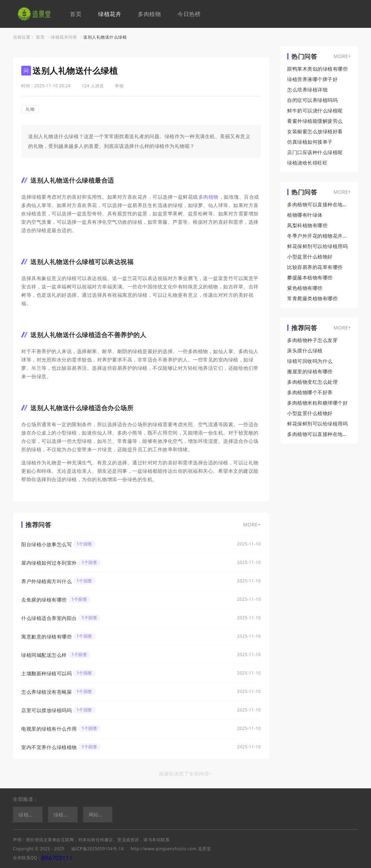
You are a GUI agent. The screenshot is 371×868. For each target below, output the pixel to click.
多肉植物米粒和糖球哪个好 (317, 403)
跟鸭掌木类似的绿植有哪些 (317, 69)
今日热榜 (189, 14)
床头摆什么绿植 (305, 351)
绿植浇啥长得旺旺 (307, 163)
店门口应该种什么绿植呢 (315, 152)
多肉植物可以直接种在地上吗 (319, 205)
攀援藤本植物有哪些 (310, 278)
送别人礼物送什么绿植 (105, 37)
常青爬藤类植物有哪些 (312, 298)
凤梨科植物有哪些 (307, 225)
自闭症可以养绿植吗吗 (312, 100)
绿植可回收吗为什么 (310, 361)
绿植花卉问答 (64, 37)
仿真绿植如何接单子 (310, 142)
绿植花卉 (110, 14)
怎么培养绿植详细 (307, 90)
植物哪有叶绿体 (305, 215)
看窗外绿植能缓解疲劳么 (315, 121)
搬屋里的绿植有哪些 (310, 372)
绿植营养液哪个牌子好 (312, 79)
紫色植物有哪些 (305, 288)
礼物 (30, 109)
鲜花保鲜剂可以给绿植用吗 (317, 246)
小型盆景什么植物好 (310, 257)
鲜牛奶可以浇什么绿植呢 (315, 111)
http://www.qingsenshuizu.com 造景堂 (171, 849)
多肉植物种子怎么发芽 (312, 340)
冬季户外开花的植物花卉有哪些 (319, 236)
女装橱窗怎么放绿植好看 (315, 132)
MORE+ (252, 524)
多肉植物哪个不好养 (310, 392)
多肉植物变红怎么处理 (312, 382)
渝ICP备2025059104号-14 (98, 849)
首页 (76, 14)
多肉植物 (149, 14)
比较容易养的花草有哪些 (315, 267)
